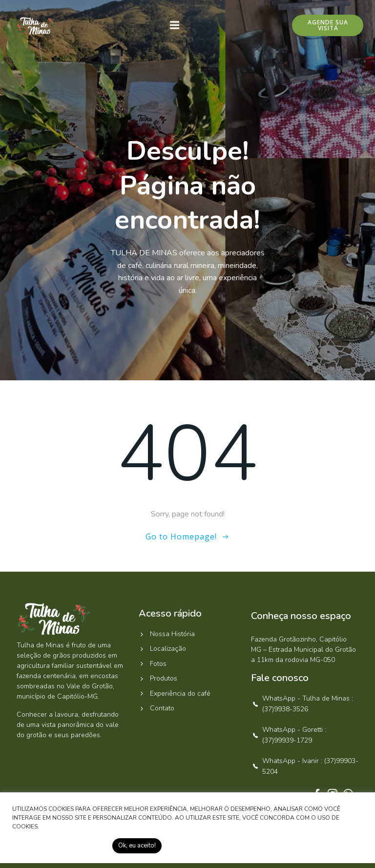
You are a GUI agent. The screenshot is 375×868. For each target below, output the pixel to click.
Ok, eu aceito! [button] (137, 846)
